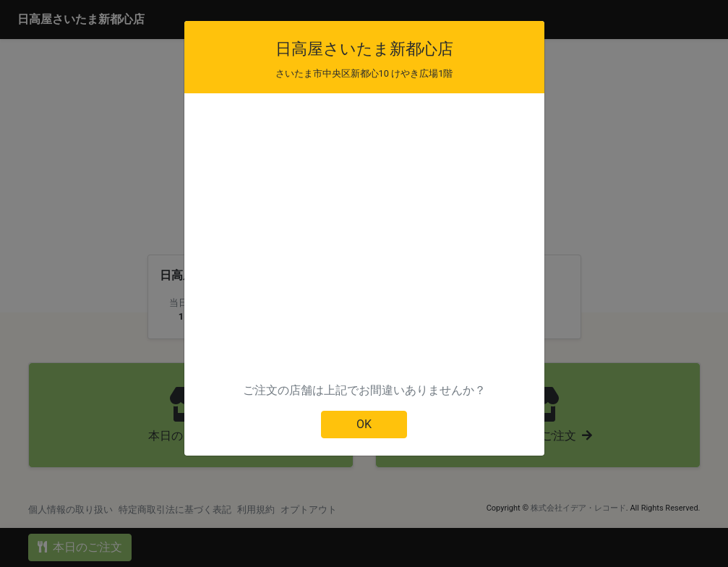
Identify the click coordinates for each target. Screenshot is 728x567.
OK (364, 424)
